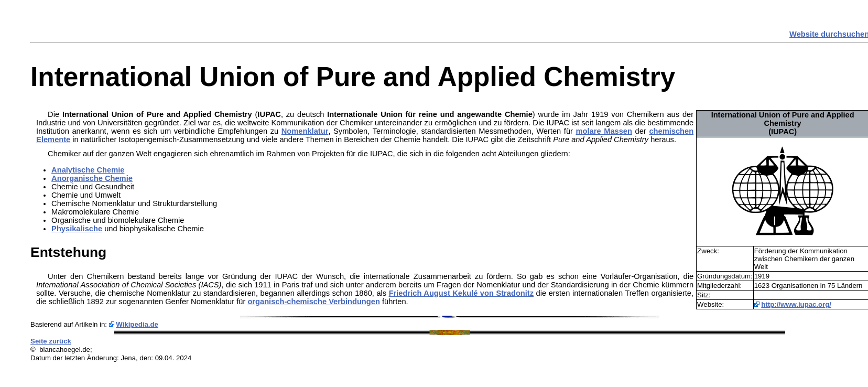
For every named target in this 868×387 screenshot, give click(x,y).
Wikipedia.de (137, 324)
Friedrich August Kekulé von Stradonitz (461, 293)
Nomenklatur (305, 131)
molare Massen (604, 131)
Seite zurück (51, 341)
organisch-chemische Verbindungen (313, 302)
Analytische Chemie (88, 170)
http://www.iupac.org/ (796, 304)
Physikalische (77, 229)
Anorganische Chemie (92, 178)
